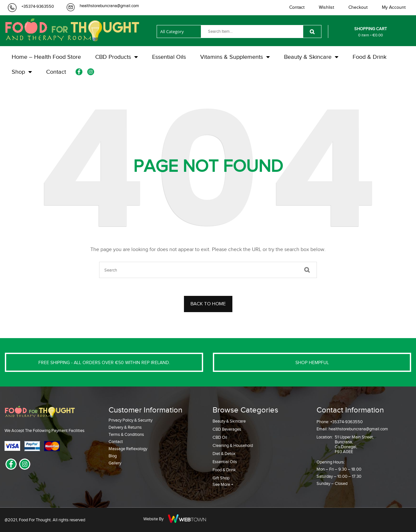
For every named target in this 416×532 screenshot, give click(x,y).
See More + (223, 484)
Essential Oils (225, 462)
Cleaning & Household (233, 445)
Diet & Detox (224, 454)
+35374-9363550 (38, 6)
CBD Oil (220, 437)
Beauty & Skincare (229, 421)
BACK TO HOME (208, 304)
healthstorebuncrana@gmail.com (109, 6)
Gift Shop (221, 478)
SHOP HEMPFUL (312, 363)
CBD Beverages (227, 429)
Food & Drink (224, 470)
